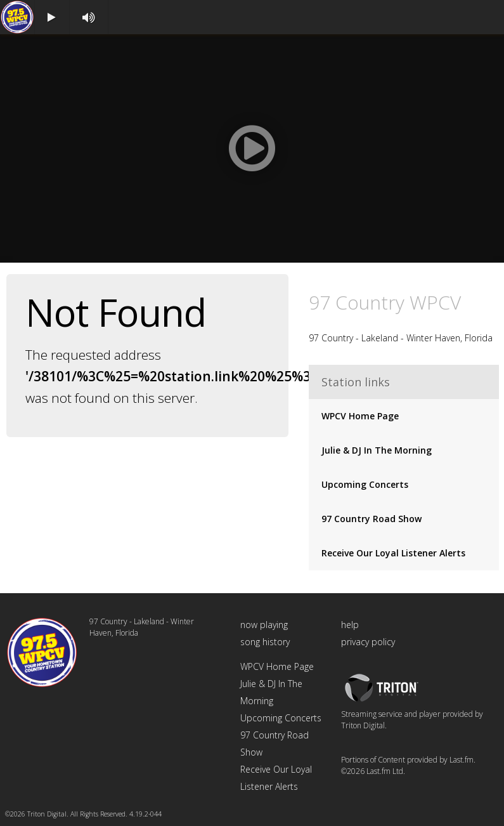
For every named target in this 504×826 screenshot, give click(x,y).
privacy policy (368, 642)
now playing (264, 625)
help (350, 625)
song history (265, 642)
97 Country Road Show (372, 519)
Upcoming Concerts (365, 484)
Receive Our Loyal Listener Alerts (393, 553)
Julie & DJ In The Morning (377, 450)
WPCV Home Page (360, 416)
